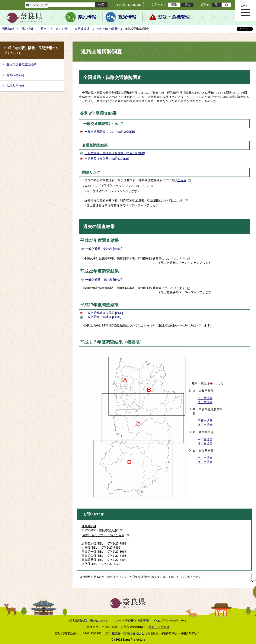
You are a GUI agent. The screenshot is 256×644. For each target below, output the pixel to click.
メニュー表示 (245, 11)
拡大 (187, 5)
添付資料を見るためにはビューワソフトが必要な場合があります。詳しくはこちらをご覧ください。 (142, 577)
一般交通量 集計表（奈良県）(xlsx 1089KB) (115, 153)
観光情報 (127, 17)
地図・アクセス (159, 627)
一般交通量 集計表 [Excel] (104, 249)
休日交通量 (205, 402)
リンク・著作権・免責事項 (131, 621)
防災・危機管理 (174, 17)
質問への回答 (15, 75)
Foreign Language (129, 5)
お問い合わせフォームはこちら (106, 535)
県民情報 (87, 17)
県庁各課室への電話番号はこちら (128, 633)
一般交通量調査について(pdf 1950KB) (110, 132)
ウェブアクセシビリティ (170, 621)
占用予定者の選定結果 (21, 64)
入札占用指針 (15, 86)
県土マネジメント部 (54, 29)
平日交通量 (205, 398)
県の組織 (27, 29)
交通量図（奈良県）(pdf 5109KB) (107, 159)
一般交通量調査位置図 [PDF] (104, 313)
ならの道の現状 (107, 29)
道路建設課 (82, 29)
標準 (174, 5)
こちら (184, 180)
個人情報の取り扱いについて (89, 621)
